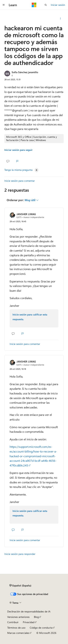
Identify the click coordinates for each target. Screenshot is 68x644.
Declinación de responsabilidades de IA (29, 611)
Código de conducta (41, 628)
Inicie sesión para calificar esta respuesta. (30, 317)
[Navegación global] (4, 5)
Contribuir (13, 622)
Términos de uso (16, 628)
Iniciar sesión (58, 5)
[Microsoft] (34, 5)
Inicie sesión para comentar (20, 181)
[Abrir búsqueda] (46, 5)
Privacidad (29, 622)
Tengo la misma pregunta (18, 170)
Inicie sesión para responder (20, 554)
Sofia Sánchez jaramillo (25, 72)
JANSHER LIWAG (26, 214)
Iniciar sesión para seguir (18, 150)
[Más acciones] (60, 19)
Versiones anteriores (18, 617)
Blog (36, 617)
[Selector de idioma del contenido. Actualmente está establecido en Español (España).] (20, 586)
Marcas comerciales (18, 633)
